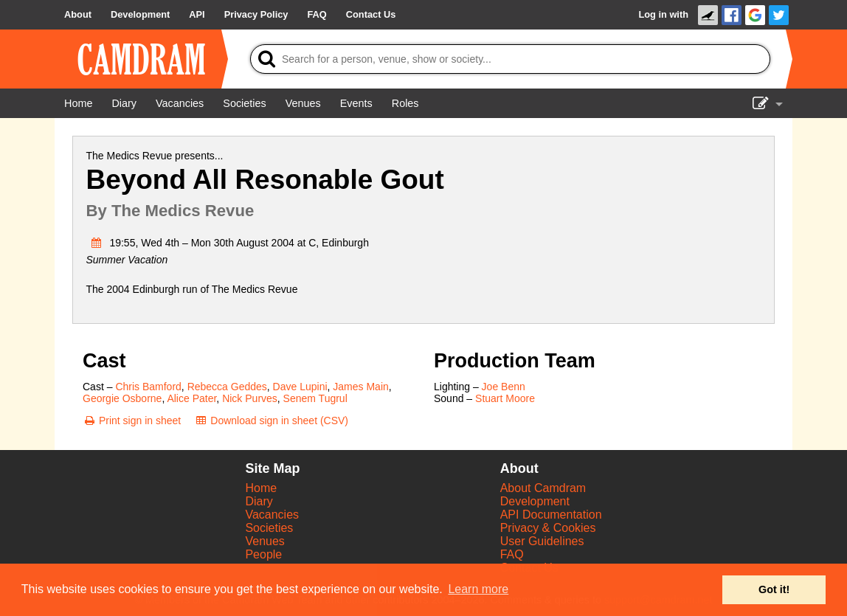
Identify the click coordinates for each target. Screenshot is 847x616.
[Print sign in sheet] (132, 421)
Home (261, 488)
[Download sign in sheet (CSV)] (271, 421)
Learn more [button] (478, 589)
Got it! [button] (774, 589)
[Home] (78, 103)
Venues (265, 541)
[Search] (510, 59)
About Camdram (543, 488)
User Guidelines (542, 541)
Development (535, 501)
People (263, 554)
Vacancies (272, 515)
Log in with (663, 14)
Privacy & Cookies (548, 528)
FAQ (512, 554)
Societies (269, 528)
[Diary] (124, 103)
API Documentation (551, 515)
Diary (259, 501)
